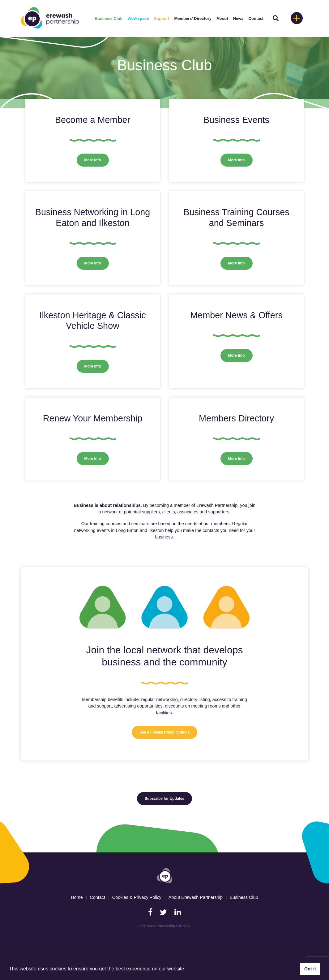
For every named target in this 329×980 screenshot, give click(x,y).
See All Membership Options (164, 732)
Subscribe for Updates (164, 799)
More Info (93, 160)
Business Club (109, 18)
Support (162, 18)
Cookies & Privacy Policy (137, 897)
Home (77, 897)
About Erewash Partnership (196, 897)
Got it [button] (310, 969)
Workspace (138, 18)
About (222, 18)
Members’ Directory (193, 18)
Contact (256, 18)
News (238, 18)
